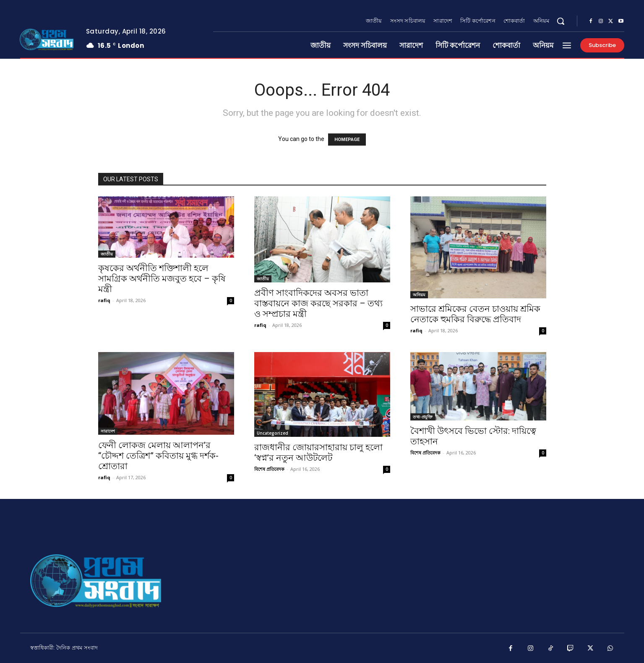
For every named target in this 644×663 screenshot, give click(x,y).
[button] (561, 21)
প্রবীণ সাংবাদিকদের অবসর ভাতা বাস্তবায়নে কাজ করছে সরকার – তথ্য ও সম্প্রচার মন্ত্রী (318, 303)
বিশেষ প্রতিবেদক (269, 469)
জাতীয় (107, 254)
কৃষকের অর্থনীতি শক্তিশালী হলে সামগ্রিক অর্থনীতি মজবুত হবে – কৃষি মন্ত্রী (162, 279)
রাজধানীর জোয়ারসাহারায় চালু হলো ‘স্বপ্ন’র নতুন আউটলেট (318, 453)
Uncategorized (272, 433)
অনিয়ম (419, 295)
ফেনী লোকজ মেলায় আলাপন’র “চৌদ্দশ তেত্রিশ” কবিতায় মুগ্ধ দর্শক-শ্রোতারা (158, 456)
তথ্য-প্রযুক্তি (423, 417)
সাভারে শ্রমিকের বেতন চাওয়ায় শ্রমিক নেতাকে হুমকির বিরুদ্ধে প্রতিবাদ (475, 314)
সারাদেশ (108, 431)
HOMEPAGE (347, 140)
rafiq (104, 300)
